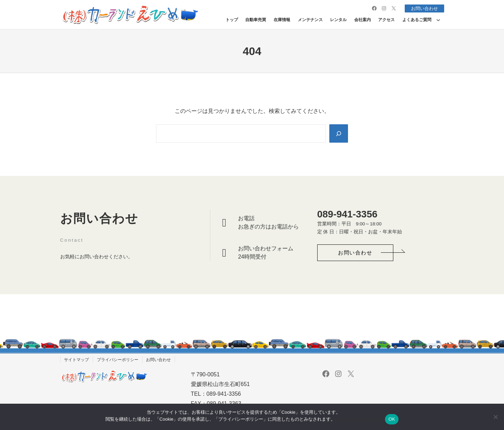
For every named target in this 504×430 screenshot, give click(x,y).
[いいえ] (495, 417)
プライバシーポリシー (359, 419)
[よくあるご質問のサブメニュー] (438, 20)
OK (392, 419)
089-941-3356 (347, 214)
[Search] (338, 133)
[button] (355, 253)
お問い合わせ (423, 8)
